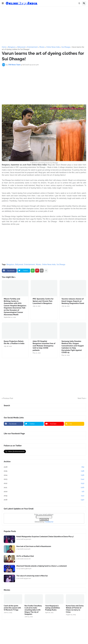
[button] (3, 3)
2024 (44, 475)
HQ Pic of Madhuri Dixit (25, 556)
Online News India (49, 264)
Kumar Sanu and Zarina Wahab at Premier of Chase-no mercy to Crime (75, 609)
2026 (44, 467)
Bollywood (19, 264)
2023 (44, 479)
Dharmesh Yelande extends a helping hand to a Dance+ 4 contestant (42, 566)
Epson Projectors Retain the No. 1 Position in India (14, 342)
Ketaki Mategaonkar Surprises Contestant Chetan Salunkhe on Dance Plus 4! (45, 537)
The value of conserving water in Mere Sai (32, 576)
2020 (44, 492)
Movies (38, 264)
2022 (44, 483)
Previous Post (8, 398)
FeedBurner (49, 522)
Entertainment (30, 264)
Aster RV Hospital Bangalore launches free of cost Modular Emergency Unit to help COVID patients (44, 346)
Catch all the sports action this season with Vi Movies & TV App (12, 608)
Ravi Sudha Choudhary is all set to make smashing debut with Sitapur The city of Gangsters (33, 610)
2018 (44, 500)
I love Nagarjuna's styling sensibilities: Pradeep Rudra (53, 608)
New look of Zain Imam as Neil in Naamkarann (34, 546)
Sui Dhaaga (61, 264)
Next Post (81, 398)
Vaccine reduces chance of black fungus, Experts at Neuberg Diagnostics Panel (73, 301)
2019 (44, 496)
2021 (44, 488)
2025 (44, 471)
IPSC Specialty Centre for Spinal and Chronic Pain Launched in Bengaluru (43, 301)
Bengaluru (10, 264)
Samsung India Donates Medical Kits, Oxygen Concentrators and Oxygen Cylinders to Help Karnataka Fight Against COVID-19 (73, 347)
